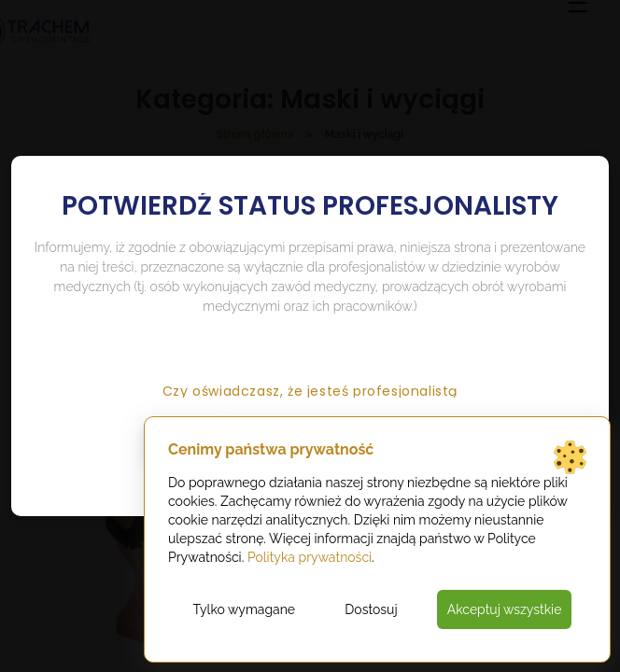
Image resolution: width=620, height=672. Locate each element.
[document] (310, 336)
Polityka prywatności (310, 557)
